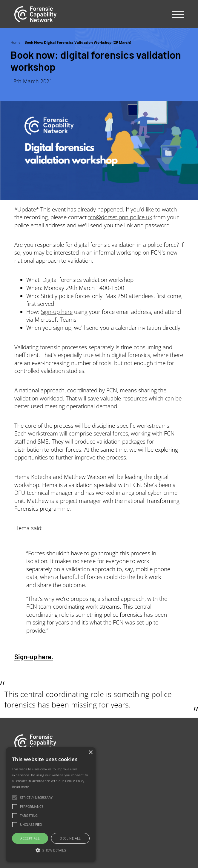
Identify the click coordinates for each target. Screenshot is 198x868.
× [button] (90, 753)
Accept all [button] (30, 838)
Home (16, 42)
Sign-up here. (34, 656)
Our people (27, 792)
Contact (22, 805)
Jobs (19, 780)
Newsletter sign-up (34, 818)
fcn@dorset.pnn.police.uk (120, 217)
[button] (51, 850)
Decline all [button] (70, 838)
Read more (21, 787)
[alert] (51, 805)
